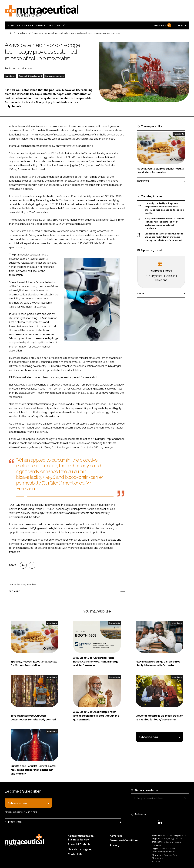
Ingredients (10, 76)
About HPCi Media (79, 844)
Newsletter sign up (80, 849)
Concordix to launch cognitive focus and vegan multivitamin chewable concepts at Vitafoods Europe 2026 (164, 237)
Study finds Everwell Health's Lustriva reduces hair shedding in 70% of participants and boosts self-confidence (164, 223)
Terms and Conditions (124, 841)
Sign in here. (32, 812)
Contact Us (75, 854)
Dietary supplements (55, 76)
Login (180, 25)
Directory (54, 25)
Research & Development (30, 76)
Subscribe (162, 26)
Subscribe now (149, 737)
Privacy (115, 845)
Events (41, 25)
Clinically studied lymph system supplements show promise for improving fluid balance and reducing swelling (164, 208)
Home (11, 25)
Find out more (13, 822)
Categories (24, 25)
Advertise (116, 836)
